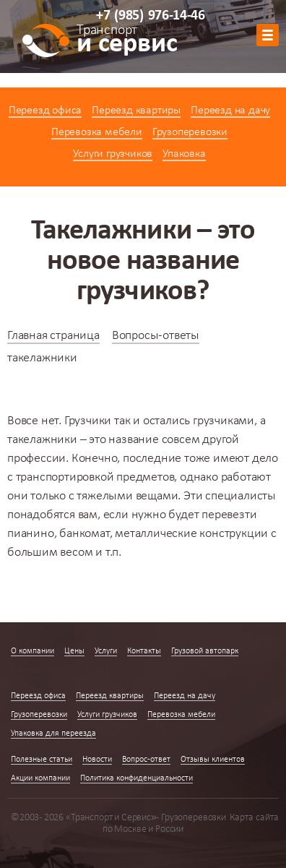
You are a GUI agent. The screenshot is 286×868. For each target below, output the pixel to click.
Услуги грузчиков (113, 154)
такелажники (42, 440)
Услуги (106, 651)
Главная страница (53, 336)
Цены (74, 651)
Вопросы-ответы (156, 336)
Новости (97, 760)
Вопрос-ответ (146, 760)
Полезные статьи (42, 760)
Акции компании (40, 778)
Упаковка (184, 154)
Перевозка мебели (97, 132)
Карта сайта (254, 818)
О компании (32, 651)
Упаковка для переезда (53, 734)
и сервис (127, 41)
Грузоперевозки (190, 132)
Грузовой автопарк (205, 651)
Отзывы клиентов (213, 760)
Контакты (144, 651)
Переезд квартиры (136, 111)
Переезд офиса (45, 111)
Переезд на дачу (230, 111)
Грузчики (88, 421)
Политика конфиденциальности (136, 778)
